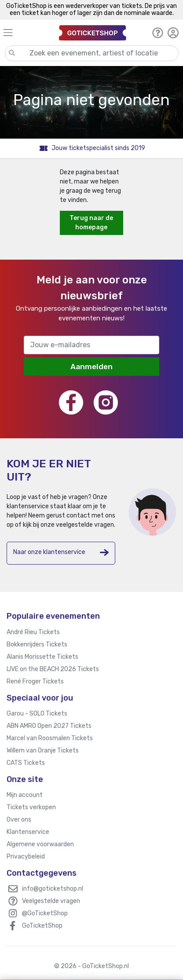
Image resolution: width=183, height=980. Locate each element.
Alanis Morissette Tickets (42, 657)
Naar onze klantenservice (61, 552)
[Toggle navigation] (27, 32)
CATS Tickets (26, 763)
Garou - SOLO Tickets (37, 714)
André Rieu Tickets (33, 632)
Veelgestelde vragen (51, 901)
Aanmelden (91, 367)
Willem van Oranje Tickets (43, 751)
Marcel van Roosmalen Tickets (50, 738)
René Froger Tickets (35, 681)
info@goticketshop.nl (53, 889)
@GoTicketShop (45, 913)
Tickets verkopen (31, 807)
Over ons (19, 820)
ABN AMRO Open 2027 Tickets (49, 726)
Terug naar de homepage (91, 223)
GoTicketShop (42, 926)
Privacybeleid (26, 857)
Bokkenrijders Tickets (37, 644)
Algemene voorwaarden (40, 844)
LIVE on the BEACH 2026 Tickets (53, 669)
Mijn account (25, 795)
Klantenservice (28, 832)
